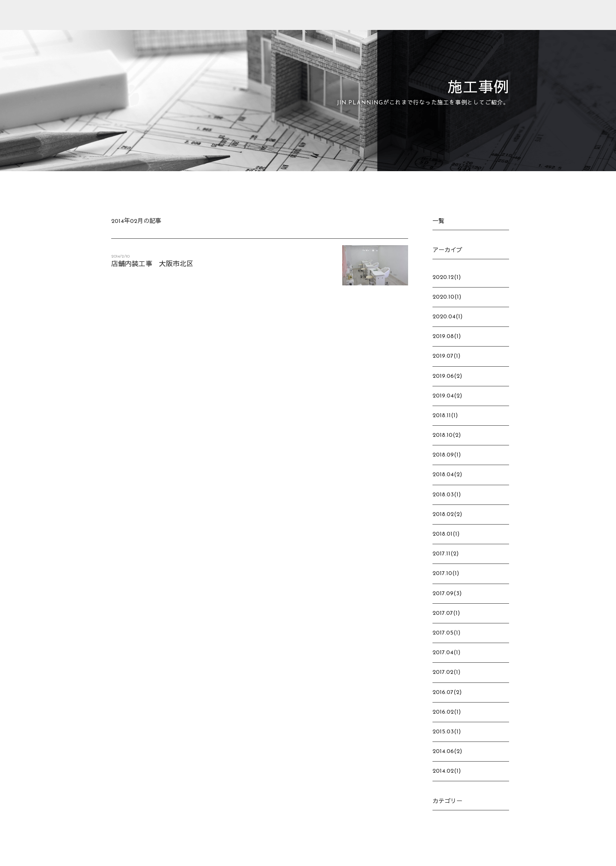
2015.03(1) (447, 732)
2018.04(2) (447, 475)
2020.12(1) (447, 277)
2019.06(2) (447, 376)
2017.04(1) (446, 653)
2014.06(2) (447, 752)
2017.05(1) (446, 633)
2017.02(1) (446, 672)
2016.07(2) (447, 693)
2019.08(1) (447, 337)
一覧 (438, 221)
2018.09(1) (447, 455)
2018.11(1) (445, 416)
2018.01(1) (446, 534)
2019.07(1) (446, 356)
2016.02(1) (447, 712)
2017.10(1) (446, 574)
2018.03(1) (447, 495)
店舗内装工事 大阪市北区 (152, 264)
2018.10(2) (447, 435)
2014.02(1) (447, 771)
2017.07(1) (446, 613)
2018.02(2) (447, 515)
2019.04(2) (447, 396)
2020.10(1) (447, 297)
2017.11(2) (446, 554)
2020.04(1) (447, 317)
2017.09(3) (447, 594)
